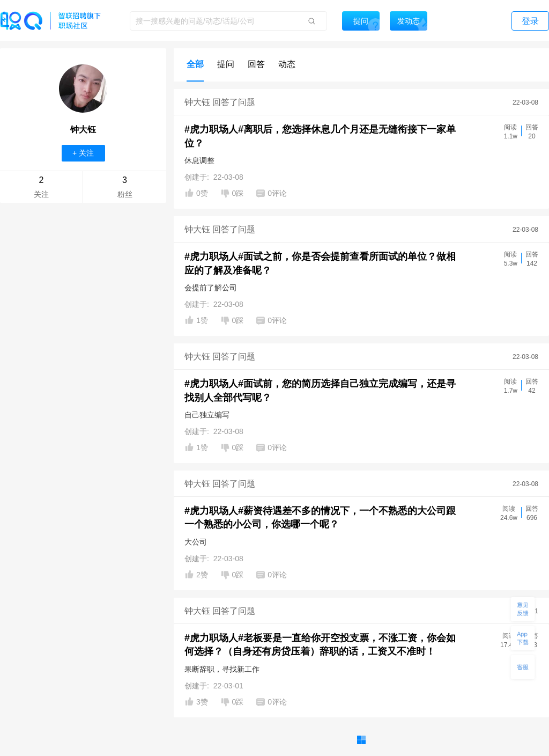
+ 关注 (83, 153)
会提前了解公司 (211, 288)
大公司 (196, 542)
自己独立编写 (207, 415)
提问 (226, 64)
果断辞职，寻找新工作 (222, 669)
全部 (195, 64)
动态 (287, 64)
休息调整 (199, 160)
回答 (256, 64)
